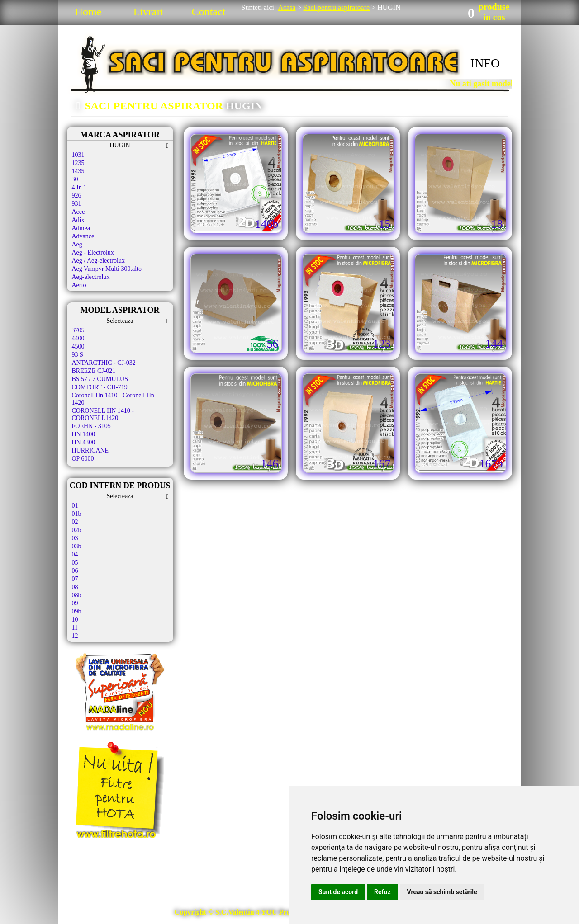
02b (77, 530)
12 (75, 636)
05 (75, 563)
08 (75, 587)
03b (77, 546)
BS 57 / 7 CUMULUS (100, 379)
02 (75, 522)
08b (77, 595)
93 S (78, 355)
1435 (78, 171)
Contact (209, 12)
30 (75, 179)
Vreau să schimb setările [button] (442, 892)
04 (75, 554)
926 (77, 196)
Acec (78, 212)
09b (77, 611)
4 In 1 (79, 187)
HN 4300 (84, 442)
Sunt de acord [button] (338, 892)
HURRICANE (90, 450)
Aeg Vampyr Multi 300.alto (107, 269)
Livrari (149, 12)
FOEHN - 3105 (91, 426)
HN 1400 (84, 434)
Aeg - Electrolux (93, 252)
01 (75, 506)
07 (75, 579)
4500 (78, 346)
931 (77, 204)
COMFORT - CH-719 (100, 387)
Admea (81, 228)
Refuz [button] (382, 892)
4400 (78, 338)
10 (75, 620)
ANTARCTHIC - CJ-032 (104, 363)
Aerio (79, 285)
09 (75, 603)
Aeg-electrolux (91, 277)
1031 (78, 155)
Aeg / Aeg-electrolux (98, 261)
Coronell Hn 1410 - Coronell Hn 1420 (113, 399)
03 (75, 538)
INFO (485, 63)
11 (75, 628)
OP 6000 (83, 459)
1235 (78, 163)
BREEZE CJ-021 (94, 371)
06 (75, 571)
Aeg (77, 244)
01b (77, 514)
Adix (78, 220)
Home (88, 12)
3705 (78, 330)
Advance (83, 236)
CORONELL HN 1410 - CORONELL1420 (103, 414)
